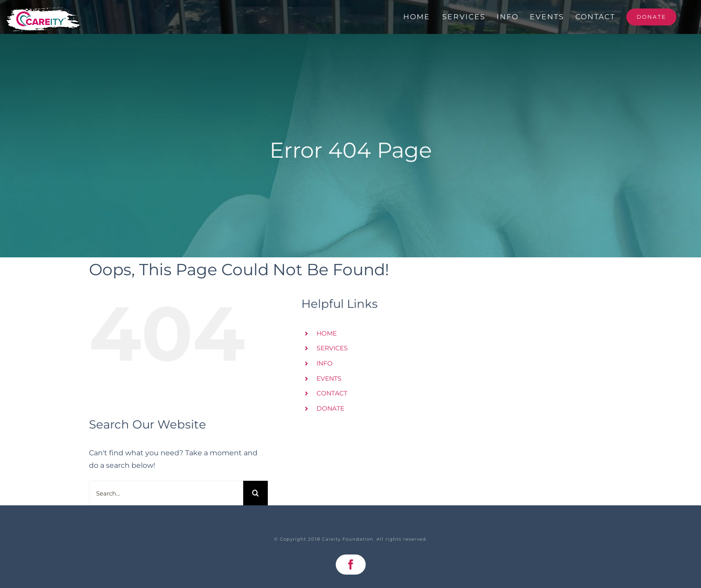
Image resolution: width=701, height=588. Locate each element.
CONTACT (332, 393)
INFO (325, 363)
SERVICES (332, 348)
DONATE (330, 408)
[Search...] (166, 493)
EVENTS (329, 378)
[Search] (255, 493)
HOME (327, 333)
